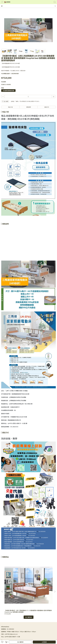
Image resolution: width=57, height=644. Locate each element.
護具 (36, 621)
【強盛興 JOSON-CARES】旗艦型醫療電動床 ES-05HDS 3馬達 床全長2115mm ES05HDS (41, 586)
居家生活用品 (41, 621)
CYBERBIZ (37, 638)
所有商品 (14, 618)
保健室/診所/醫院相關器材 (27, 621)
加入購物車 (20, 642)
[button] (55, 579)
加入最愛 (5, 101)
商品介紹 (10, 107)
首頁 (10, 618)
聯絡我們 (4, 624)
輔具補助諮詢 (5, 618)
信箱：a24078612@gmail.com (9, 609)
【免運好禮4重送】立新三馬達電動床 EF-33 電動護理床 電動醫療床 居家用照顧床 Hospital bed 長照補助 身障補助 (16, 586)
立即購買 (44, 642)
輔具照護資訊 (49, 621)
